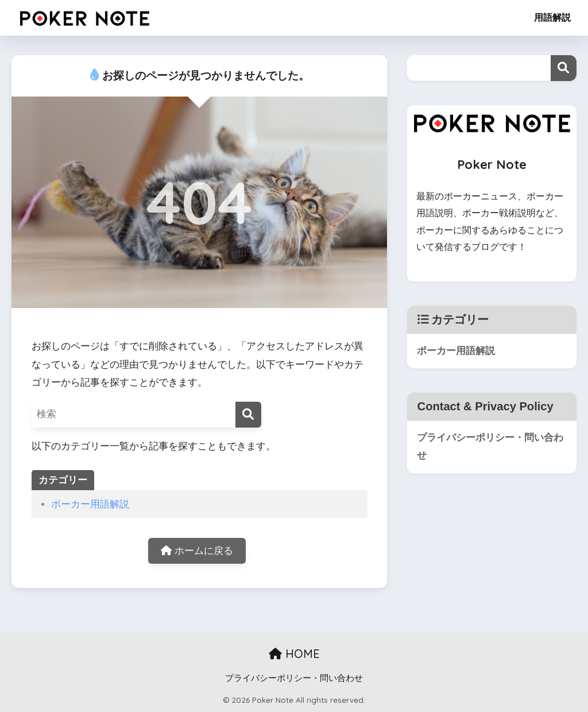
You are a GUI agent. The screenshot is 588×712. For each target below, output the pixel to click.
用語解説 (552, 18)
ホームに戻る (197, 551)
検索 (564, 68)
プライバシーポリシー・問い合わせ (490, 447)
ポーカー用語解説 (90, 504)
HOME (294, 654)
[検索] (248, 415)
